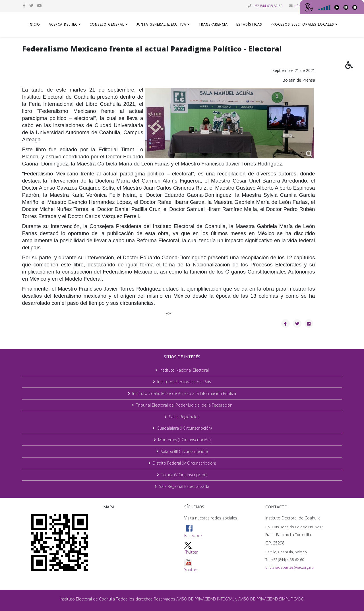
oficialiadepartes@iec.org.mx (290, 567)
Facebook (193, 531)
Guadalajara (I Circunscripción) (184, 428)
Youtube (192, 565)
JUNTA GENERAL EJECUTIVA (161, 24)
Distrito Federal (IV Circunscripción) (184, 463)
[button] (355, 69)
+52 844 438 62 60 (268, 6)
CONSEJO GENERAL (107, 24)
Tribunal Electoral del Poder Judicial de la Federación (184, 405)
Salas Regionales (184, 417)
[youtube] (40, 6)
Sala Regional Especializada (184, 486)
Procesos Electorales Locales (302, 24)
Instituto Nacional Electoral (184, 370)
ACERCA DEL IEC (63, 24)
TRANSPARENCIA (213, 24)
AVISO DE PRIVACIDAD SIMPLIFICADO (271, 599)
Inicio (34, 24)
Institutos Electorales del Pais (184, 382)
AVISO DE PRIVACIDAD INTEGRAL (205, 599)
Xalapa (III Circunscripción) (184, 451)
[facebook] (24, 6)
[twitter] (31, 6)
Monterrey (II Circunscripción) (184, 440)
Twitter (192, 552)
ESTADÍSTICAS (249, 24)
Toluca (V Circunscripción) (184, 475)
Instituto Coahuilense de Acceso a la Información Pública (184, 393)
